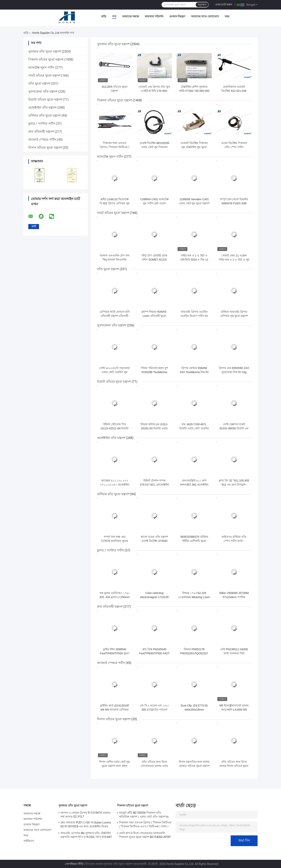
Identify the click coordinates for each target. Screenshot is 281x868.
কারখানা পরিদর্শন (154, 16)
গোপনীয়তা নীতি (74, 864)
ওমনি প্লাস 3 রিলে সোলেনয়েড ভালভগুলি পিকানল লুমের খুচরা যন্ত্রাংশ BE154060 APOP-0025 (145, 836)
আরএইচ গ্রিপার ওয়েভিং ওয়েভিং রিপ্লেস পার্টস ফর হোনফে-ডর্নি (194, 316)
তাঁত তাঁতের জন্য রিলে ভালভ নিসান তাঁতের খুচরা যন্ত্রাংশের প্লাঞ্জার (234, 766)
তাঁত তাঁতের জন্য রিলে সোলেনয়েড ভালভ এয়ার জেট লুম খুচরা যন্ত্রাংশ (154, 766)
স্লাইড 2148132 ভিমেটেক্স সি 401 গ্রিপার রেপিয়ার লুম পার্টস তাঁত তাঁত (115, 203)
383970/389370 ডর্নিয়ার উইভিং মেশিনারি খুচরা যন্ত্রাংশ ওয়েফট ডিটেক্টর (194, 541)
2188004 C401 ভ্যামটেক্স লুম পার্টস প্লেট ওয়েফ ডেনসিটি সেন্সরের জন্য (154, 203)
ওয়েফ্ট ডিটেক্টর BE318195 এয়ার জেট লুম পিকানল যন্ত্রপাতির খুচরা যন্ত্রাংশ (154, 147)
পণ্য (114, 16)
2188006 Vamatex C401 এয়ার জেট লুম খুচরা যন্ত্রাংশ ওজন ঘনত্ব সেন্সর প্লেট (194, 203)
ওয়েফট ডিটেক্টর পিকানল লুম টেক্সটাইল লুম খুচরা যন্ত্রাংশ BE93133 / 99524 (194, 147)
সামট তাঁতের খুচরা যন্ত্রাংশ (44, 75)
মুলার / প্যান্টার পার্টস (42, 124)
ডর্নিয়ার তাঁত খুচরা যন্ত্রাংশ (44, 116)
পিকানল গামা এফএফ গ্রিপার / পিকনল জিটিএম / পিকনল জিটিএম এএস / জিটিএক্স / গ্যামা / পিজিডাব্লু (145, 825)
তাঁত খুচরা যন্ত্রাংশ (39, 83)
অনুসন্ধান (202, 5)
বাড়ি (104, 16)
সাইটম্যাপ (29, 841)
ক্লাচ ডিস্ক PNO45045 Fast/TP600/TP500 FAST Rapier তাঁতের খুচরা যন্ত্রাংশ (154, 653)
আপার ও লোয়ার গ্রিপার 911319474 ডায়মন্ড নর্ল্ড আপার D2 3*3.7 (85, 815)
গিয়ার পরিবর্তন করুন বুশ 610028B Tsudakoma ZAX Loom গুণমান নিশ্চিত (154, 372)
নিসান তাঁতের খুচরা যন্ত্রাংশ (45, 148)
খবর (227, 16)
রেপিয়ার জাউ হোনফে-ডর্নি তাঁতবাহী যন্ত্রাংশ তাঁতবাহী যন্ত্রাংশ (114, 316)
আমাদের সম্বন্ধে (131, 16)
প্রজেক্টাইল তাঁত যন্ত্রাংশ (42, 108)
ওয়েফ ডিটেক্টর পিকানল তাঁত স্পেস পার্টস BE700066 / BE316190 (234, 147)
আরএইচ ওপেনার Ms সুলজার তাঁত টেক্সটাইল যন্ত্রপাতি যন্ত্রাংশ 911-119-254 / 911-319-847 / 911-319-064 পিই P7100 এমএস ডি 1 (86, 836)
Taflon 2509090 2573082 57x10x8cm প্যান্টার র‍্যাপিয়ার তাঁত (234, 597)
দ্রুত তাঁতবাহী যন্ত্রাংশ (41, 132)
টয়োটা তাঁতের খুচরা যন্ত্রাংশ (45, 100)
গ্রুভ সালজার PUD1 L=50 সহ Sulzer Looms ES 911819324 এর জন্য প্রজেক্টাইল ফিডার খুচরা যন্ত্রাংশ (86, 825)
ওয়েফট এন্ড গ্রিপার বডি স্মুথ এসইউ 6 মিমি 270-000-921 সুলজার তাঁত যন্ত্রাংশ (154, 91)
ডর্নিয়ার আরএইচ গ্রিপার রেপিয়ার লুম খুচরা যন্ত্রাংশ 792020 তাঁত (234, 316)
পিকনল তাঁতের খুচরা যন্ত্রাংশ (46, 59)
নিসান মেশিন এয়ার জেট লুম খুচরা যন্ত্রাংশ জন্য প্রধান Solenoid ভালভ (115, 766)
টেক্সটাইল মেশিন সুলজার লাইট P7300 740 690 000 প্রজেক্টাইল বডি (194, 91)
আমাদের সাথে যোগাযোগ (205, 16)
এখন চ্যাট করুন (224, 4)
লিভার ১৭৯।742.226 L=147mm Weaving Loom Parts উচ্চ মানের (194, 597)
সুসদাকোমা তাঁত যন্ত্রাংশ (43, 92)
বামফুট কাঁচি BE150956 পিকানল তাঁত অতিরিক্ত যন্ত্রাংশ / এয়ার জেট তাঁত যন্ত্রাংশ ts (144, 815)
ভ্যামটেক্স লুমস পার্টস (41, 67)
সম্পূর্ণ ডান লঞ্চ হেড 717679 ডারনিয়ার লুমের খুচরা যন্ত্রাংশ (115, 541)
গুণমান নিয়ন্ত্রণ (177, 16)
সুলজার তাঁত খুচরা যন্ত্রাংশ (45, 51)
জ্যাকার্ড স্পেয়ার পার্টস (42, 140)
